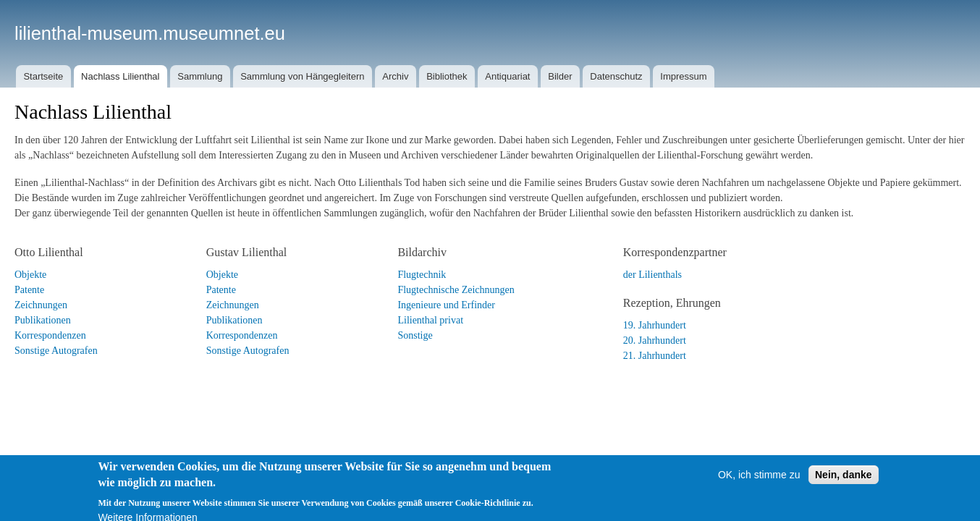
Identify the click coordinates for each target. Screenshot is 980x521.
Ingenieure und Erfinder (446, 305)
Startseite (43, 76)
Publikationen (43, 320)
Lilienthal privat (430, 320)
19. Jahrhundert (655, 325)
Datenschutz (616, 76)
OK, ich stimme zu (759, 485)
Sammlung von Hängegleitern (302, 76)
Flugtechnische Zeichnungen (456, 290)
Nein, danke (844, 485)
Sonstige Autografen (56, 351)
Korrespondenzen (50, 335)
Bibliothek (447, 76)
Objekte (30, 275)
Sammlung (200, 76)
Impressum (683, 76)
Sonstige (415, 335)
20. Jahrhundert (655, 340)
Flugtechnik (422, 275)
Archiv (395, 76)
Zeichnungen (41, 305)
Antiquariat (507, 76)
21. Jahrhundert (655, 356)
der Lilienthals (652, 275)
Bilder (560, 76)
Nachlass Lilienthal (120, 76)
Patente (29, 290)
